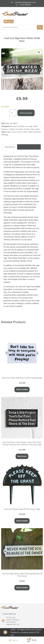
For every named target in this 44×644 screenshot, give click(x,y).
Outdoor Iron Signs (16, 129)
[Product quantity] (13, 113)
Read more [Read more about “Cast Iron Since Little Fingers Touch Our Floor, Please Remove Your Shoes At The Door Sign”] (22, 456)
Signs (38, 129)
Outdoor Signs (29, 129)
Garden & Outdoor (18, 126)
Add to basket (26, 113)
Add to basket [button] (22, 389)
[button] (9, 21)
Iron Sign (29, 126)
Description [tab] (10, 147)
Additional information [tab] (29, 147)
